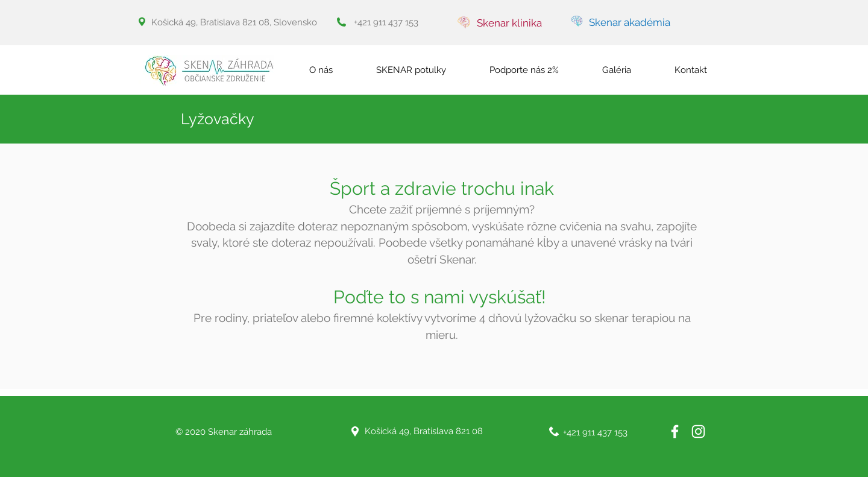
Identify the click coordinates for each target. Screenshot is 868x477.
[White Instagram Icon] (698, 431)
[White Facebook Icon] (675, 431)
